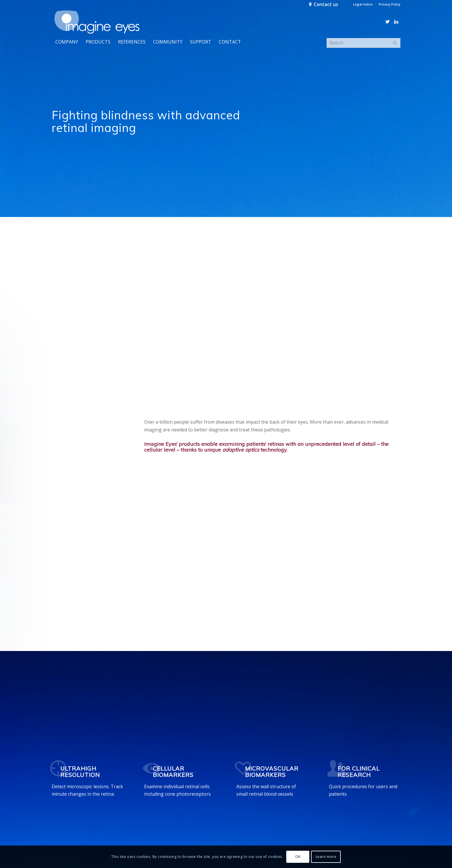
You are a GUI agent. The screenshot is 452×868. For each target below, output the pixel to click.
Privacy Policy (390, 4)
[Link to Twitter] (387, 22)
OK (298, 857)
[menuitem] (363, 4)
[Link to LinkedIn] (396, 22)
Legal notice (363, 4)
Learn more (326, 857)
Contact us (326, 4)
